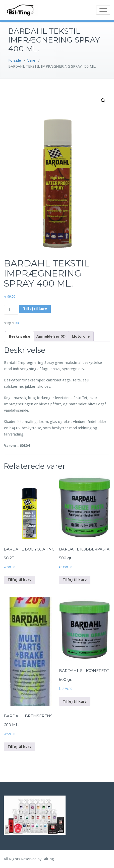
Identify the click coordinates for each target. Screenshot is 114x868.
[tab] (20, 336)
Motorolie (81, 336)
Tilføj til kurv (35, 309)
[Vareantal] (11, 310)
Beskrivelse (20, 336)
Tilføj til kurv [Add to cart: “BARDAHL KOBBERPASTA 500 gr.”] (75, 580)
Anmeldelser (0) (51, 336)
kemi (18, 323)
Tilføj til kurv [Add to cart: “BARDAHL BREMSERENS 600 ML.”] (19, 746)
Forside (15, 60)
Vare (31, 60)
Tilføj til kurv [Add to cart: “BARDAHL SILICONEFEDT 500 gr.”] (75, 701)
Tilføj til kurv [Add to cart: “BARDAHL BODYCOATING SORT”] (19, 580)
